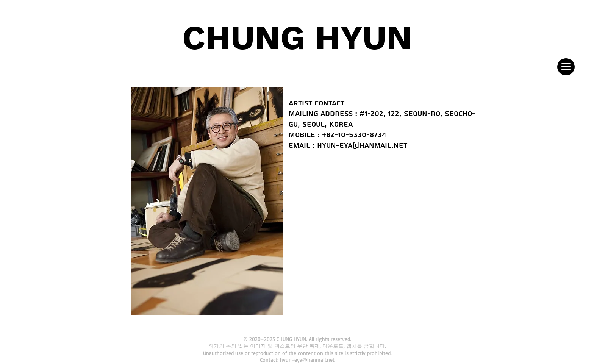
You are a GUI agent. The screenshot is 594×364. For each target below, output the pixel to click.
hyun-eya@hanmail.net (362, 145)
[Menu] (566, 67)
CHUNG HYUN (297, 37)
